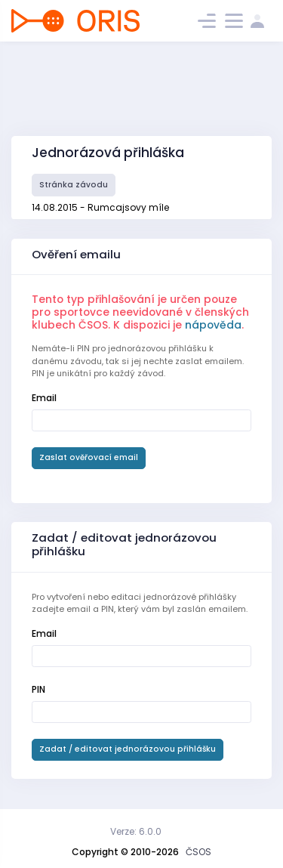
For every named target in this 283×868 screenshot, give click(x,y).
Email (44, 398)
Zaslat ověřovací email (89, 457)
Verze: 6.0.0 (136, 831)
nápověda (213, 325)
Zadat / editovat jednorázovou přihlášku (128, 749)
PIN (38, 689)
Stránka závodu (74, 185)
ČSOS (198, 852)
